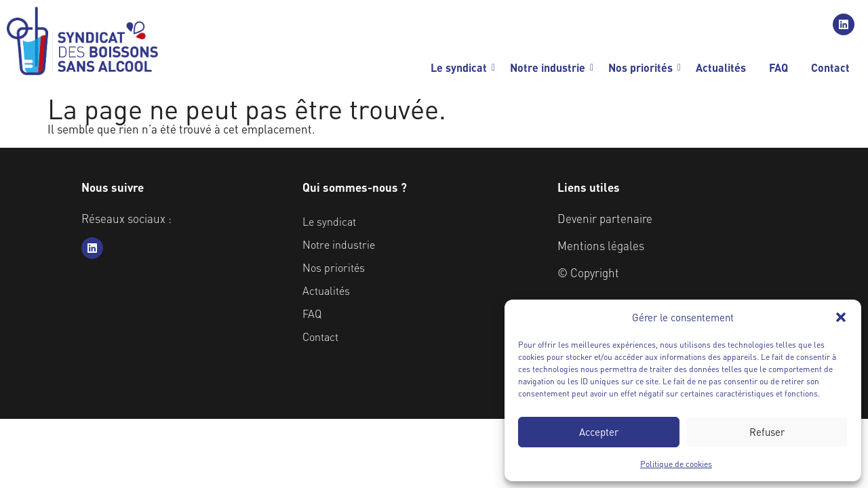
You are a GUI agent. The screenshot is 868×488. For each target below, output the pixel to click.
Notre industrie (550, 67)
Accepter (599, 432)
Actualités (721, 67)
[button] (841, 317)
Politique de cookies (676, 464)
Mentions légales (601, 245)
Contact (830, 67)
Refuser (767, 432)
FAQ (778, 67)
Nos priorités (643, 67)
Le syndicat (461, 67)
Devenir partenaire (605, 218)
